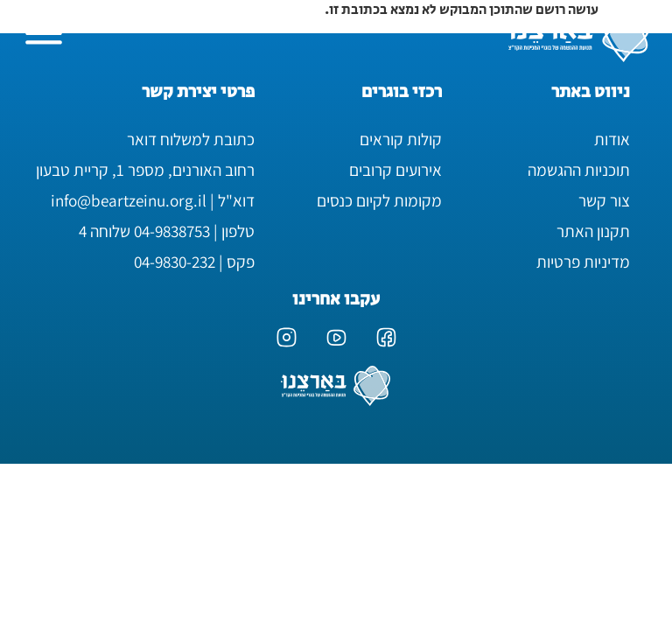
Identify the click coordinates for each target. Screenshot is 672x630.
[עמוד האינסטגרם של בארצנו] (287, 337)
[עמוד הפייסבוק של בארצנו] (386, 337)
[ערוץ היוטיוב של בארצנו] (336, 337)
